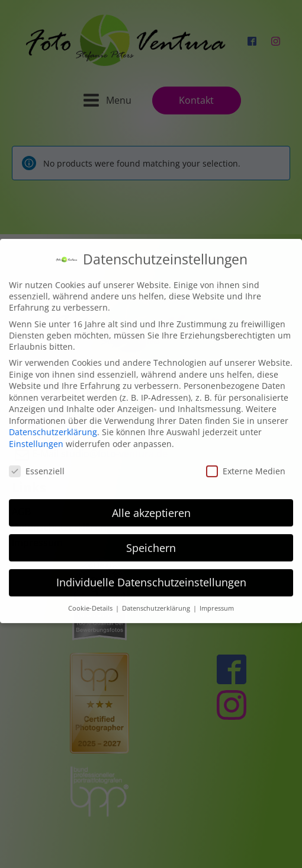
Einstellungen (36, 435)
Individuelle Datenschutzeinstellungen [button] (151, 575)
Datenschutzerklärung (53, 424)
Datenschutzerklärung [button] (157, 601)
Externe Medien (246, 463)
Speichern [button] (151, 540)
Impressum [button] (217, 601)
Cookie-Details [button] (91, 601)
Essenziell (37, 463)
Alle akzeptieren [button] (151, 505)
